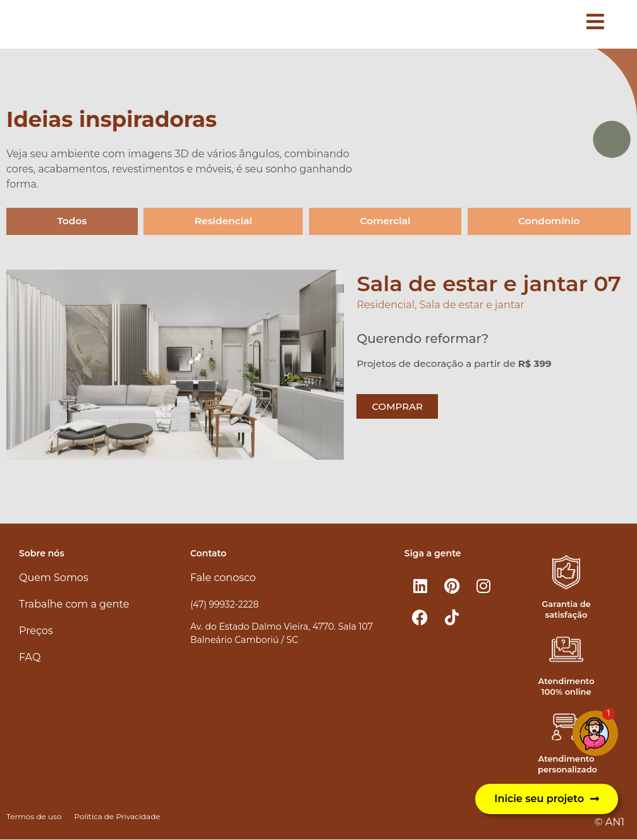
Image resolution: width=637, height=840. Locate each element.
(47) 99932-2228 (224, 604)
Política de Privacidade (117, 817)
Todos (72, 221)
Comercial (385, 221)
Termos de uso (34, 817)
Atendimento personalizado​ (567, 765)
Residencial (223, 221)
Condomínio (549, 221)
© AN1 (610, 823)
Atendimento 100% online (567, 687)
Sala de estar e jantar (472, 305)
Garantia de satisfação (566, 609)
